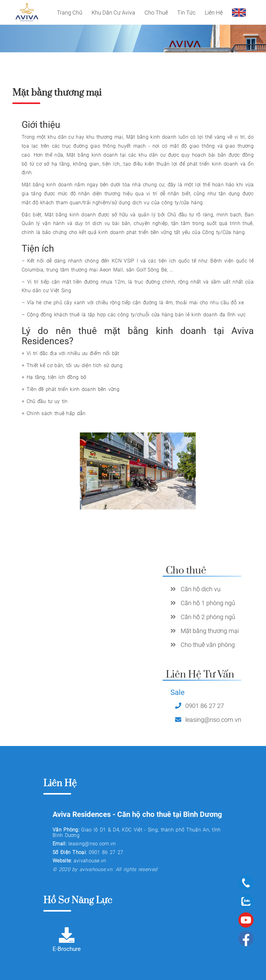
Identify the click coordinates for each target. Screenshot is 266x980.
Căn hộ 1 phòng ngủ (208, 603)
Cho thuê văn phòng (208, 645)
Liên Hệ (214, 13)
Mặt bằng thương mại (210, 631)
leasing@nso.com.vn (213, 720)
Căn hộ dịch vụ (201, 589)
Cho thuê (156, 13)
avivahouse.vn (90, 861)
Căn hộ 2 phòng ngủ (208, 617)
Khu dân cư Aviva (113, 13)
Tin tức (186, 13)
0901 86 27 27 (205, 706)
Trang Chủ (70, 13)
